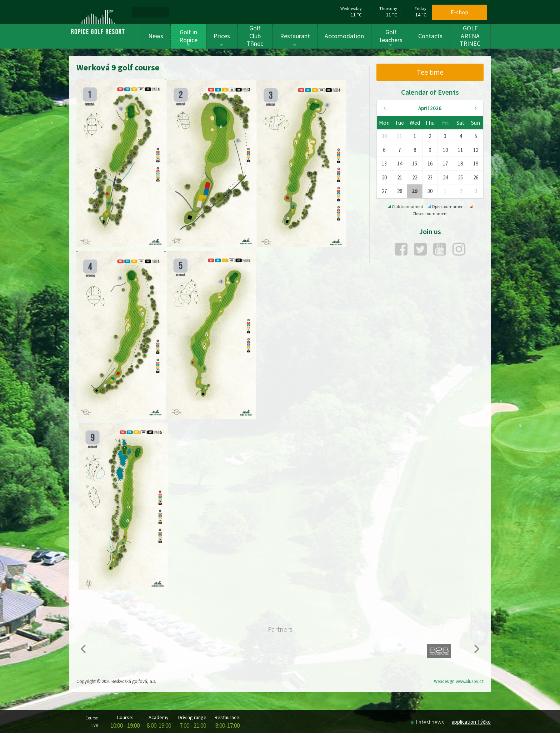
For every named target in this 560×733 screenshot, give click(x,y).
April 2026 (430, 108)
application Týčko (471, 722)
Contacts (430, 36)
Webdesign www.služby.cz (459, 681)
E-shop (459, 12)
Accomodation (344, 36)
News (156, 36)
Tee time (430, 72)
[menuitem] (140, 12)
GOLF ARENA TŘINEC (470, 36)
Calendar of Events (430, 92)
